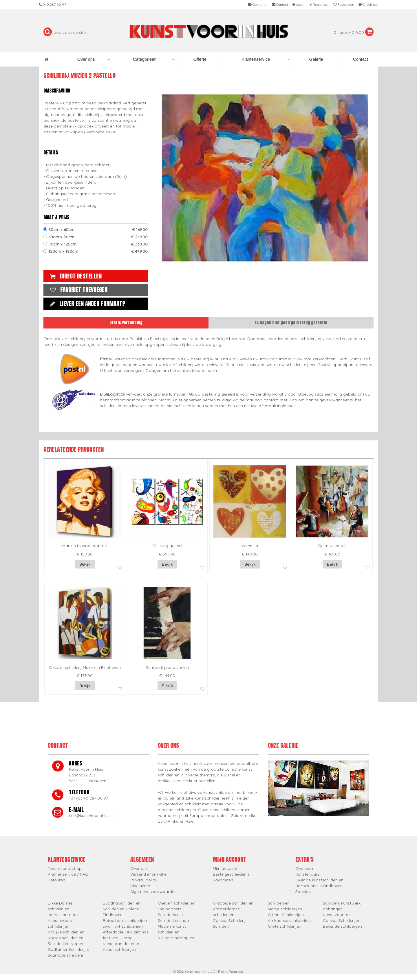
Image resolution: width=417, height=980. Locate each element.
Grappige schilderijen (233, 903)
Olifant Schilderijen (286, 915)
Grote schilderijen (285, 926)
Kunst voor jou (337, 915)
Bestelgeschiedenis (231, 874)
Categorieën (154, 59)
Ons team (305, 868)
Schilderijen (279, 903)
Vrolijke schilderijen (66, 932)
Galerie (316, 59)
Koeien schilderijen (66, 938)
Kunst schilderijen (119, 949)
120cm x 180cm (96, 251)
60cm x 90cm (96, 237)
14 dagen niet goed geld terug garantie (291, 323)
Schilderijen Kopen (65, 944)
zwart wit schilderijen (123, 926)
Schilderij (221, 926)
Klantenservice (266, 59)
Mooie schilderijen (285, 909)
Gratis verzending (126, 323)
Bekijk (85, 564)
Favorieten (223, 880)
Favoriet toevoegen (77, 290)
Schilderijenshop (173, 920)
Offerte (199, 59)
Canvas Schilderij (229, 920)
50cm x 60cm (96, 230)
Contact (360, 59)
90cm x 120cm (96, 244)
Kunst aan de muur (121, 944)
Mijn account (225, 868)
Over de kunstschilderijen (319, 880)
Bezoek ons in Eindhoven (319, 886)
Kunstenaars (307, 874)
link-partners (170, 909)
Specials (303, 892)
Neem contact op (65, 868)
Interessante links (64, 915)
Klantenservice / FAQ (68, 874)
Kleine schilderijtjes (176, 938)
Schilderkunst (170, 915)
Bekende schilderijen (342, 926)
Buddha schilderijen (122, 903)
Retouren (56, 880)
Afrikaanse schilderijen (289, 920)
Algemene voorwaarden (153, 892)
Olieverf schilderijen (177, 903)
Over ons (94, 59)
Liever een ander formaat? (86, 303)
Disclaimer (140, 886)
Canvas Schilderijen (342, 920)
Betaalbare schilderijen (125, 920)
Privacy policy (144, 880)
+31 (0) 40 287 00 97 (88, 798)
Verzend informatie (148, 874)
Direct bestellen (74, 276)
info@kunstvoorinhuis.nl (91, 815)
